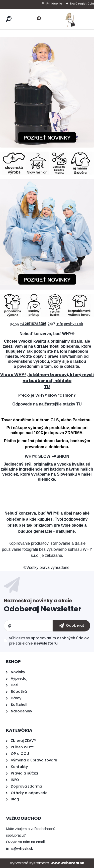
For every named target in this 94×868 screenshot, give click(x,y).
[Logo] (70, 19)
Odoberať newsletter (47, 606)
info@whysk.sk (20, 848)
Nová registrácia (82, 4)
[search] (9, 19)
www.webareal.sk (67, 863)
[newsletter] (71, 626)
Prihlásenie (54, 4)
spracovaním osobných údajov (60, 638)
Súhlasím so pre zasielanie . (49, 641)
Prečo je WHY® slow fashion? (47, 395)
